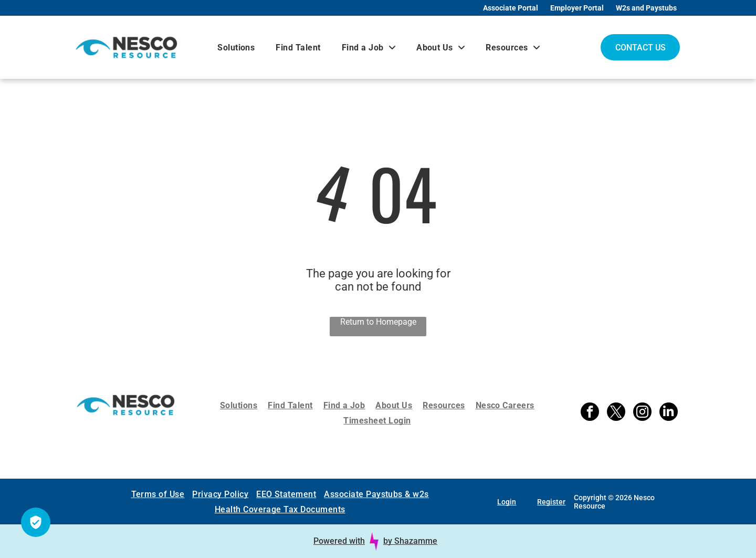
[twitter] (616, 413)
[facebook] (590, 413)
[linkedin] (669, 413)
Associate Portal (511, 8)
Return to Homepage (378, 322)
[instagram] (642, 413)
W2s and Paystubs (646, 8)
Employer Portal (577, 8)
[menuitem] (236, 48)
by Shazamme (410, 541)
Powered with (339, 541)
